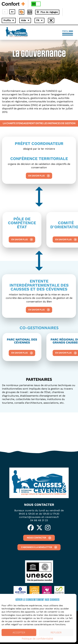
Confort (13, 4)
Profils (7, 20)
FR (38, 20)
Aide (24, 20)
